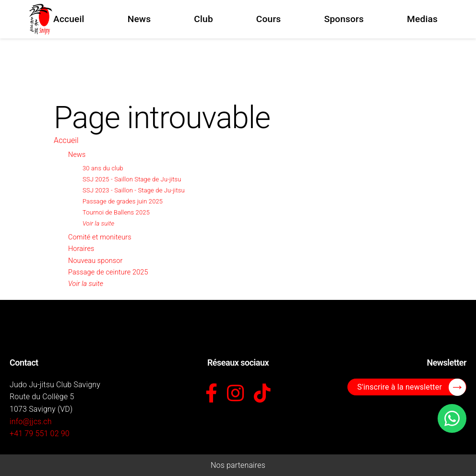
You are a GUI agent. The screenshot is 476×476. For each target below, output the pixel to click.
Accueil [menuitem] (69, 19)
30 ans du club (103, 168)
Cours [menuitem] (269, 19)
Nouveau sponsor (95, 261)
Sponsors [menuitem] (344, 19)
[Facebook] (211, 394)
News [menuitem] (139, 19)
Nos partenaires (238, 465)
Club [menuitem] (203, 19)
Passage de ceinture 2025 (108, 272)
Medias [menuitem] (422, 19)
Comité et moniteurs (100, 237)
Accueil (66, 140)
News (77, 155)
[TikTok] (262, 394)
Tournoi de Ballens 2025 (116, 212)
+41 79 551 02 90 (40, 434)
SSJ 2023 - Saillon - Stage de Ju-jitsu (134, 190)
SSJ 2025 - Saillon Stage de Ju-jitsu (132, 179)
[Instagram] (235, 394)
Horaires (81, 249)
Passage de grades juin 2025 (123, 201)
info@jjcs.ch (31, 422)
